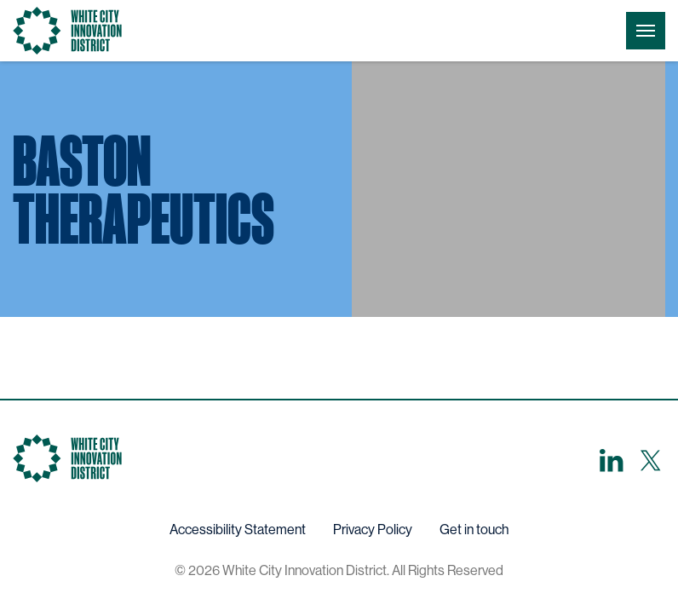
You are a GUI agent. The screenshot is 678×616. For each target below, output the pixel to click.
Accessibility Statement (238, 530)
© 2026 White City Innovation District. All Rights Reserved (339, 570)
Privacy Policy (373, 530)
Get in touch (474, 530)
